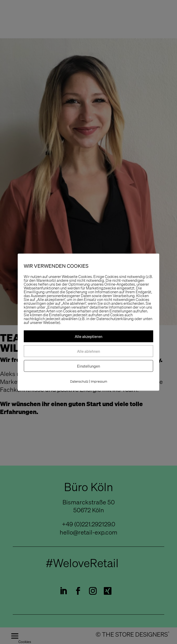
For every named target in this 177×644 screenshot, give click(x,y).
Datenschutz (79, 381)
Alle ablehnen (88, 351)
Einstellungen (88, 366)
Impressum (99, 381)
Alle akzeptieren (88, 336)
